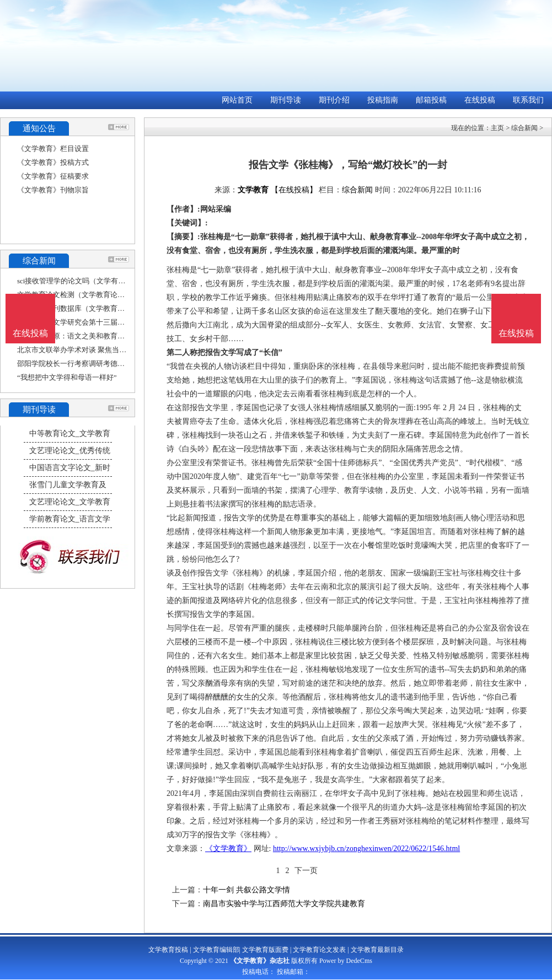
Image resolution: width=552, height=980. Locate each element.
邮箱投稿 (431, 100)
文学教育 (253, 190)
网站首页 (237, 100)
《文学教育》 (228, 849)
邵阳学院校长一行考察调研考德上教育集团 (85, 364)
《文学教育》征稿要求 (53, 176)
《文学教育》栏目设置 (53, 149)
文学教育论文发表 (319, 950)
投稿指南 (383, 100)
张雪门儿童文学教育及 (68, 485)
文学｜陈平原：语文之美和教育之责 (74, 336)
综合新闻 (524, 128)
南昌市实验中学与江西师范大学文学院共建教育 (284, 904)
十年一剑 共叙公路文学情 (246, 890)
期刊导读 (286, 100)
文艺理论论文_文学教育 (70, 502)
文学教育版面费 (265, 950)
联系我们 (528, 100)
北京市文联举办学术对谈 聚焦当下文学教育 (86, 350)
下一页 (306, 871)
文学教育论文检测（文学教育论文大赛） (82, 295)
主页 (497, 128)
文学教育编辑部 (216, 950)
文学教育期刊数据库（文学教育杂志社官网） (89, 308)
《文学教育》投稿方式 (53, 162)
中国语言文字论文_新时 (70, 468)
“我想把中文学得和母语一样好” (67, 377)
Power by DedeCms (346, 961)
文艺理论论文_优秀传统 (70, 451)
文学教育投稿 (168, 950)
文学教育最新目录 (377, 950)
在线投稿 (480, 100)
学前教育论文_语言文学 (70, 519)
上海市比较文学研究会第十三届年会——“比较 (90, 322)
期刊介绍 (334, 100)
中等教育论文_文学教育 (70, 434)
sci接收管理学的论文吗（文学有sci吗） (79, 281)
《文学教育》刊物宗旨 (53, 190)
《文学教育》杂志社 (260, 961)
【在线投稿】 (294, 190)
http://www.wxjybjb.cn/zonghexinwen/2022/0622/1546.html (366, 849)
